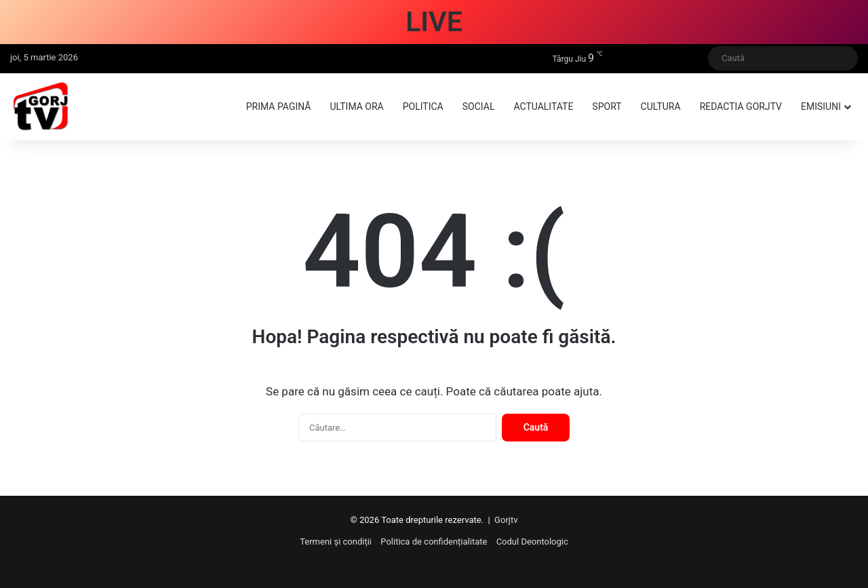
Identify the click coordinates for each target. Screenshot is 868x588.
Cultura (661, 106)
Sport (607, 106)
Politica (423, 106)
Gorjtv (506, 520)
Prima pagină (279, 106)
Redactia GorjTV (741, 106)
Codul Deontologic (532, 542)
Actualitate (543, 106)
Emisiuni (821, 106)
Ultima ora (356, 106)
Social (479, 106)
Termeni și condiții (336, 542)
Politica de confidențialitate (434, 542)
